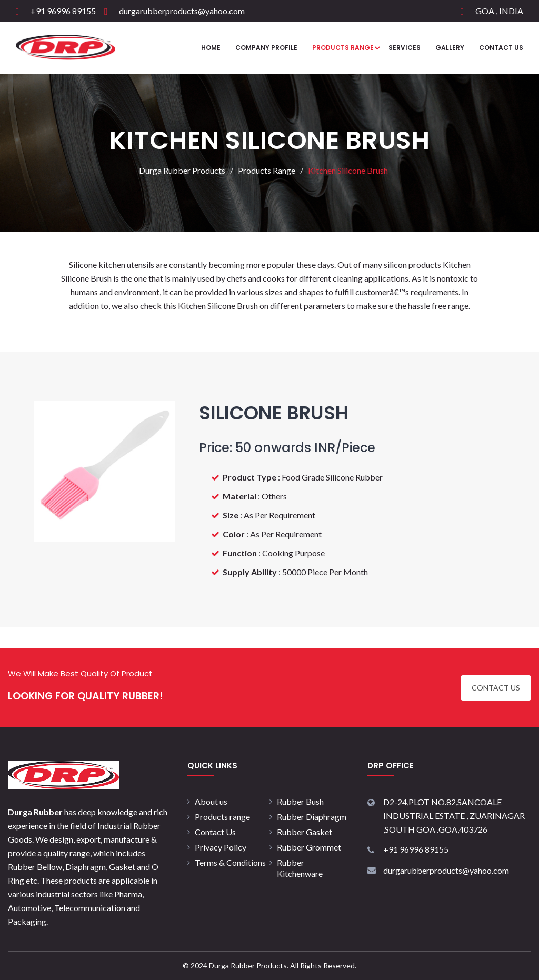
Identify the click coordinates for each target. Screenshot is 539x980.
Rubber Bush (300, 801)
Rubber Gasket (305, 832)
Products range (222, 817)
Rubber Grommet (309, 847)
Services (405, 48)
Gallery (450, 48)
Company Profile (266, 48)
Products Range (343, 48)
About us (211, 801)
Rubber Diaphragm (312, 817)
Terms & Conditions (230, 862)
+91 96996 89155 (63, 11)
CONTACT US (496, 688)
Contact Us (501, 48)
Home (211, 48)
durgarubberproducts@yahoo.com (182, 11)
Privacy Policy (221, 847)
